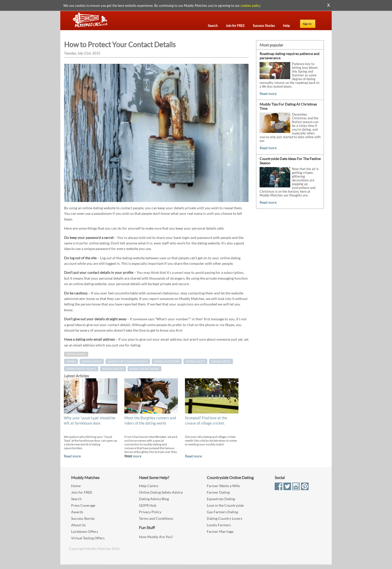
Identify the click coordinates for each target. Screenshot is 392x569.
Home (76, 486)
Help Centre (149, 486)
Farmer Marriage (220, 531)
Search (76, 499)
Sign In (307, 24)
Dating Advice (76, 354)
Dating (71, 361)
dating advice (92, 361)
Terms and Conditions (156, 518)
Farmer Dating (218, 492)
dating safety (221, 361)
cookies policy (250, 6)
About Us (78, 525)
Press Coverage (83, 505)
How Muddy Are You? (156, 537)
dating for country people (128, 361)
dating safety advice (81, 369)
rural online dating (144, 369)
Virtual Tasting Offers (88, 538)
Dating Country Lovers (225, 518)
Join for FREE (82, 492)
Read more (72, 456)
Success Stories (83, 518)
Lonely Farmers (219, 525)
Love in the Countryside (225, 505)
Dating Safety (195, 361)
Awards (77, 512)
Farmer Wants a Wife (223, 486)
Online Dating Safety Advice (161, 492)
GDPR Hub (148, 505)
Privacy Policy (150, 512)
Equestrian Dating (221, 499)
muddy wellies (113, 369)
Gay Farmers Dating (222, 512)
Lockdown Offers (85, 531)
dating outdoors (167, 361)
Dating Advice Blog (154, 499)
